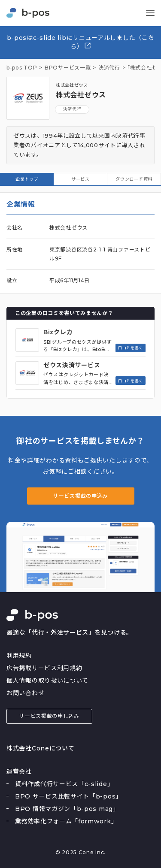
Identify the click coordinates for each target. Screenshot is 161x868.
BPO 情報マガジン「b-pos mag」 (67, 809)
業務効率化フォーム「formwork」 (66, 821)
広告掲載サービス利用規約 (44, 668)
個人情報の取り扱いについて (47, 680)
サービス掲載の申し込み (49, 716)
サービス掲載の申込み (80, 496)
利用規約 (19, 656)
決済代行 (72, 109)
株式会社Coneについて (40, 748)
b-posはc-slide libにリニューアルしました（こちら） (81, 42)
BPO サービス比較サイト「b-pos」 (68, 796)
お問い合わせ (25, 693)
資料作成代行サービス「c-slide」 (64, 784)
